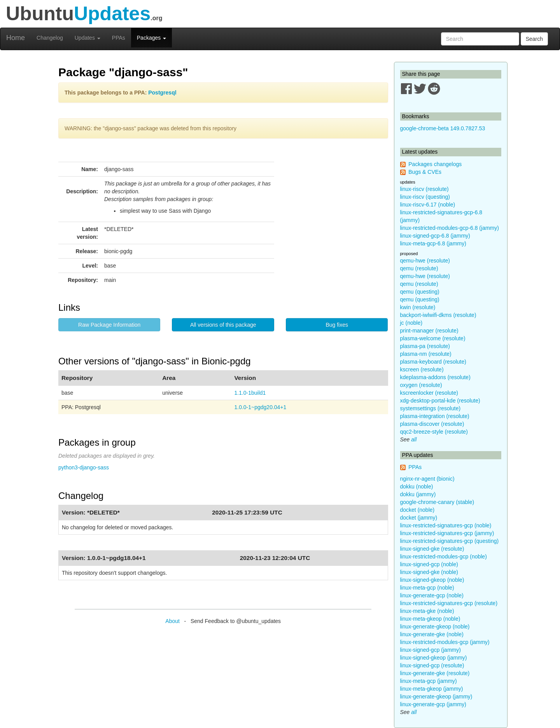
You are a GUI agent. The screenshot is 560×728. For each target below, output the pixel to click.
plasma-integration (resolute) (435, 416)
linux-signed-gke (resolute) (432, 549)
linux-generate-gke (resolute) (435, 673)
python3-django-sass (84, 467)
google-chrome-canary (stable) (437, 502)
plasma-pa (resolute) (425, 346)
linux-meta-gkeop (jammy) (432, 689)
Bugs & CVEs (425, 172)
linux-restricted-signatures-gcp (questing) (450, 541)
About (172, 621)
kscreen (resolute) (422, 369)
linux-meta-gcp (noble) (427, 588)
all (414, 439)
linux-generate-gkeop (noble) (435, 626)
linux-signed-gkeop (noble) (432, 580)
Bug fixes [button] (337, 325)
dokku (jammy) (418, 494)
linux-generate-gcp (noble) (432, 595)
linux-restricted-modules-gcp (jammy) (445, 642)
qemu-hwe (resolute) (425, 261)
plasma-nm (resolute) (426, 354)
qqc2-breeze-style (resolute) (434, 432)
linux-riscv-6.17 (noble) (428, 205)
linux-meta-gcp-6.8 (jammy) (433, 243)
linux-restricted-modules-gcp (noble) (444, 556)
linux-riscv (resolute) (424, 189)
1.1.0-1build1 (250, 393)
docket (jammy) (419, 518)
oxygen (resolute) (421, 385)
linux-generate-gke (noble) (432, 634)
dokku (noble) (417, 486)
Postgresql (162, 93)
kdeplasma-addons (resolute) (435, 377)
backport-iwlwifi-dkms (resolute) (438, 315)
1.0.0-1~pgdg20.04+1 (260, 407)
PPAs (119, 38)
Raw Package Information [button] (109, 325)
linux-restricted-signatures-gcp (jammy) (447, 533)
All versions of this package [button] (223, 325)
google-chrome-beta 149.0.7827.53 (443, 128)
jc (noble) (411, 323)
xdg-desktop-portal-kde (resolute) (440, 401)
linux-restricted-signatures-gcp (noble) (446, 525)
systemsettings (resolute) (430, 408)
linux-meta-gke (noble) (427, 611)
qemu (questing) (420, 292)
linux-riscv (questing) (425, 197)
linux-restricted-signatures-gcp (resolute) (449, 603)
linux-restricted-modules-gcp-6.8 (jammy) (450, 228)
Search (534, 39)
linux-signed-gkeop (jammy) (434, 658)
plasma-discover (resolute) (432, 424)
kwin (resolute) (418, 307)
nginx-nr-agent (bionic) (427, 479)
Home (16, 38)
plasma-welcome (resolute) (433, 338)
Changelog (50, 38)
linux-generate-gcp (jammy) (433, 704)
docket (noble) (417, 510)
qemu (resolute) (419, 268)
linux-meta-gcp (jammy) (429, 681)
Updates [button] (87, 38)
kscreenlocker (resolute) (429, 393)
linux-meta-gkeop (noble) (430, 619)
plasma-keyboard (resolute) (433, 362)
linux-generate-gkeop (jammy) (436, 696)
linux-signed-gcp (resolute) (432, 665)
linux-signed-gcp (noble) (429, 564)
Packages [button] (151, 38)
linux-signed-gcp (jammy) (430, 650)
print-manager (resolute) (429, 331)
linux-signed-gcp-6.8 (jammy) (435, 236)
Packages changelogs (435, 164)
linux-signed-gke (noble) (429, 572)
